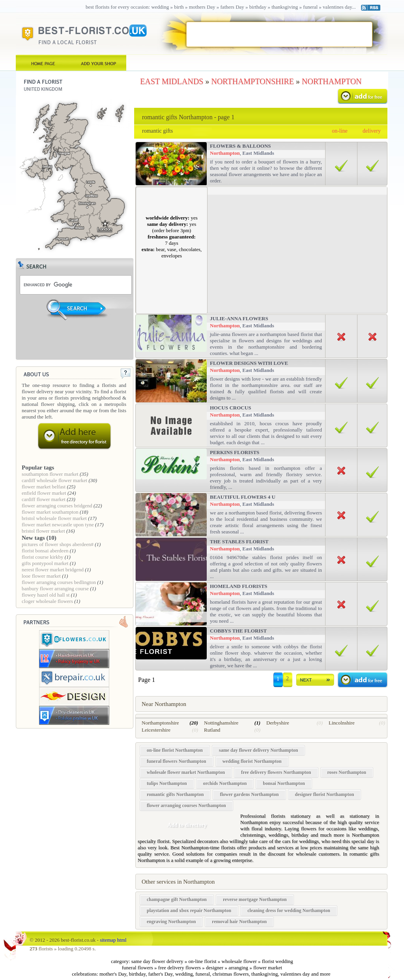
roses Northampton (347, 772)
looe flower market (41, 576)
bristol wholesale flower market (54, 518)
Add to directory (187, 825)
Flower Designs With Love (249, 363)
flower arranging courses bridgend (57, 506)
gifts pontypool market (45, 563)
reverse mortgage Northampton (255, 899)
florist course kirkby (42, 557)
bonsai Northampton (284, 783)
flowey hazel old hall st (46, 595)
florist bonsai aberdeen (45, 551)
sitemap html (113, 940)
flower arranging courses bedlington (59, 582)
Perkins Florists (235, 452)
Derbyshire (278, 723)
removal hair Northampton (239, 922)
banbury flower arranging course (55, 589)
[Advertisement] (279, 34)
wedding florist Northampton (252, 761)
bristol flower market (43, 531)
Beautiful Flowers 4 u (243, 497)
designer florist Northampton (325, 794)
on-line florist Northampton (175, 750)
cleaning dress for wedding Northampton (289, 911)
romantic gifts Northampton (175, 794)
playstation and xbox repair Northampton (189, 911)
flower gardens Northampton (249, 794)
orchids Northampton (225, 783)
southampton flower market (50, 474)
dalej (315, 681)
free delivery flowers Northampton (276, 772)
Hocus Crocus (230, 408)
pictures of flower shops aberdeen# (58, 544)
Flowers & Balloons (240, 146)
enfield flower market (44, 493)
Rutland (212, 730)
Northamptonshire (160, 723)
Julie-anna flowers (239, 318)
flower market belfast (44, 487)
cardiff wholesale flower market (54, 480)
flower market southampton (50, 512)
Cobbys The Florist (238, 631)
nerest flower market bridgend (53, 570)
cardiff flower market (44, 499)
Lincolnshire (342, 723)
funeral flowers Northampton (177, 761)
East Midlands (258, 153)
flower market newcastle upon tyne (58, 525)
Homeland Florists (239, 586)
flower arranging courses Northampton (186, 805)
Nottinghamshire (221, 723)
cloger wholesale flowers (47, 601)
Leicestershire (156, 730)
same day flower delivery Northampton (258, 750)
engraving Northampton (171, 922)
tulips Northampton (167, 783)
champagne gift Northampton (177, 899)
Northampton (225, 153)
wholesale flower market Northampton (186, 772)
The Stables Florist (239, 542)
